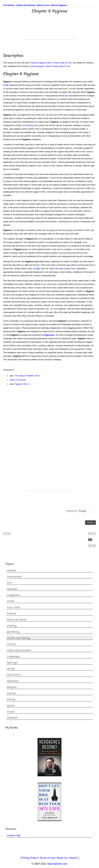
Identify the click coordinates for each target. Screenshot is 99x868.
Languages (13, 656)
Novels (11, 669)
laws (67, 96)
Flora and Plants (17, 620)
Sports (11, 706)
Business (12, 589)
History (11, 644)
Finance (12, 613)
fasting (30, 125)
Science (11, 693)
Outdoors (13, 718)
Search (73, 858)
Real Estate (14, 675)
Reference (13, 681)
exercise (63, 136)
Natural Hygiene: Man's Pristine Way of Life (50, 66)
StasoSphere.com (57, 864)
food (73, 268)
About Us (62, 858)
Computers (13, 595)
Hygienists (49, 335)
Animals (12, 570)
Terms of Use (47, 858)
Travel (11, 712)
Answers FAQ (14, 835)
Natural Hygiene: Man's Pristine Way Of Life (51, 63)
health (6, 85)
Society (11, 699)
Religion (12, 687)
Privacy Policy (30, 858)
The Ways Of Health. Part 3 (27, 376)
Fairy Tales (13, 607)
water (61, 268)
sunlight (36, 268)
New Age (12, 663)
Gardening (13, 632)
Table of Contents (18, 380)
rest (44, 136)
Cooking (12, 626)
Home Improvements (19, 650)
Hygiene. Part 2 (22, 384)
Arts (10, 583)
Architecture (14, 577)
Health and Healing (19, 638)
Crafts (11, 601)
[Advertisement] (49, 31)
